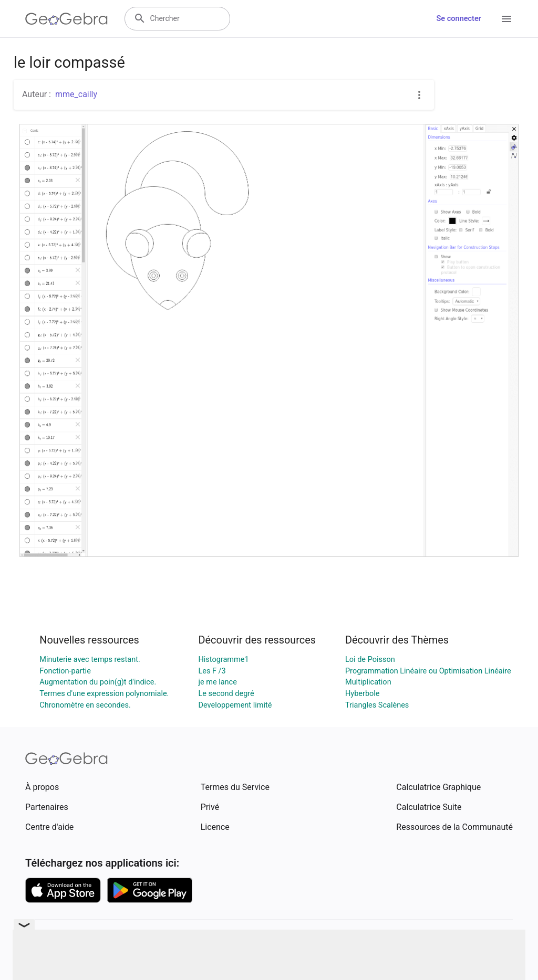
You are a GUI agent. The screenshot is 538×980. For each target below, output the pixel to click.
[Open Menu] (506, 19)
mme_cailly (76, 94)
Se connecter (459, 19)
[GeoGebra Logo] (66, 19)
